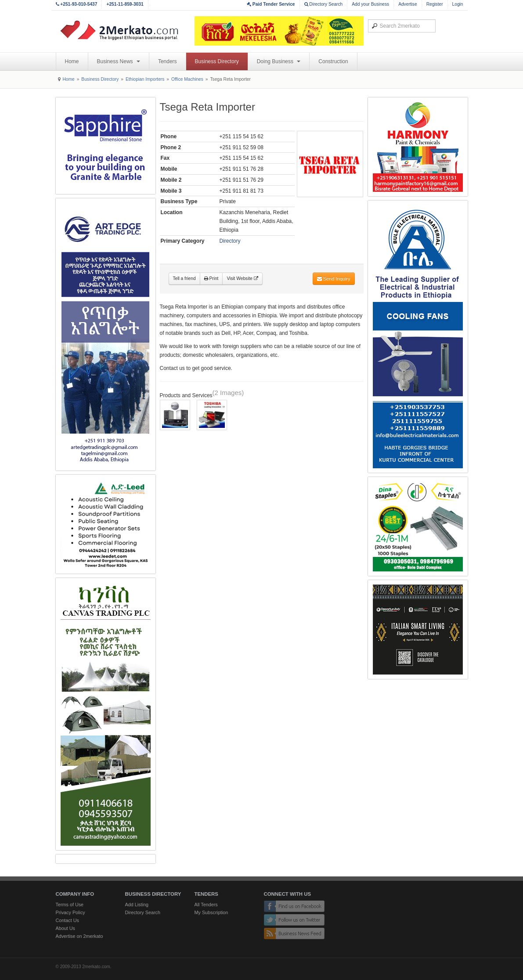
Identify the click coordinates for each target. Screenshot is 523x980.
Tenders (168, 61)
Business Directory (217, 61)
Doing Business (279, 61)
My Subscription (211, 912)
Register (435, 4)
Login (458, 4)
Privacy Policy (70, 912)
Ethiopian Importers (145, 79)
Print (211, 278)
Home (72, 61)
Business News (119, 61)
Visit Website (242, 278)
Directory (230, 241)
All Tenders (206, 905)
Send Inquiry (334, 279)
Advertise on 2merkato (79, 936)
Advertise (408, 4)
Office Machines (187, 79)
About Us (65, 928)
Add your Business (370, 4)
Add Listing (137, 905)
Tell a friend (184, 278)
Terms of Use (70, 905)
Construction (333, 61)
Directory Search (324, 4)
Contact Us (67, 920)
